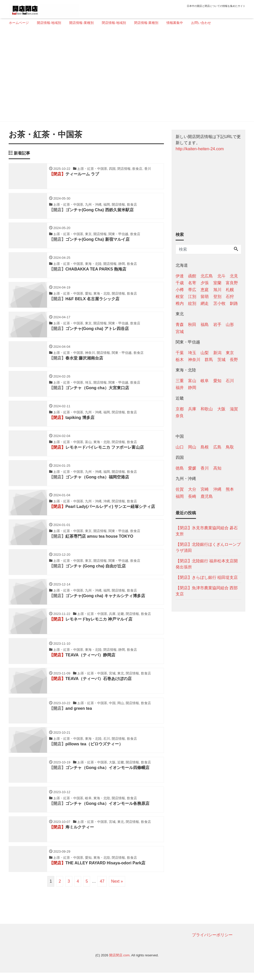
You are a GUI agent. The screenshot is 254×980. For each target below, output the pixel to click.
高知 (217, 468)
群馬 (209, 360)
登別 (217, 297)
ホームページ (19, 23)
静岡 (192, 388)
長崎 (192, 496)
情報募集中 (175, 23)
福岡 (180, 496)
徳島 (180, 468)
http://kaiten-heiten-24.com (200, 149)
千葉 (180, 353)
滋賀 (234, 409)
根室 (180, 297)
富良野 (232, 283)
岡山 (192, 447)
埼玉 (192, 353)
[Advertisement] (125, 76)
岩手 (217, 325)
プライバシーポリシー (212, 943)
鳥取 (230, 447)
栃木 (180, 360)
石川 (230, 381)
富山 (192, 381)
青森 (180, 325)
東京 (230, 353)
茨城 (221, 360)
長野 (234, 360)
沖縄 (217, 489)
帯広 (192, 290)
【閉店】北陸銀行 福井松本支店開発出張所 (207, 564)
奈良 (180, 416)
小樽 (180, 290)
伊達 (180, 276)
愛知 (217, 381)
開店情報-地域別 (49, 23)
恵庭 (205, 290)
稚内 (180, 303)
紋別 (192, 303)
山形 (230, 325)
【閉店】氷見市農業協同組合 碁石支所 (207, 531)
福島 (205, 325)
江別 (192, 297)
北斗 (221, 276)
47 (102, 889)
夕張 (205, 283)
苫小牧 (219, 303)
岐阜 (205, 381)
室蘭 (217, 283)
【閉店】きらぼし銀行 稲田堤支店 (207, 577)
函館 (192, 276)
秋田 (192, 325)
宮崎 (205, 489)
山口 (180, 447)
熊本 (230, 489)
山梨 (205, 353)
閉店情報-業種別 (146, 23)
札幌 (230, 290)
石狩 (230, 297)
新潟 (217, 353)
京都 (180, 409)
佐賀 (180, 489)
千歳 (180, 283)
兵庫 (192, 409)
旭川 (217, 290)
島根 (205, 447)
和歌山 (207, 409)
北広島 (207, 276)
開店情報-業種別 (81, 23)
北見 (234, 276)
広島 (217, 447)
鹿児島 (207, 496)
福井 (180, 388)
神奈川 (194, 360)
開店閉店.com (119, 963)
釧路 (234, 303)
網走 (205, 303)
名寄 (192, 283)
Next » (117, 889)
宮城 (180, 332)
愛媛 (192, 468)
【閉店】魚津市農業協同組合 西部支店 (207, 591)
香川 (205, 468)
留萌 (205, 297)
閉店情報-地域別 (114, 23)
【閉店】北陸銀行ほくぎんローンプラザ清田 (208, 547)
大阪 (221, 409)
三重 (180, 381)
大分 (192, 489)
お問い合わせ (201, 23)
